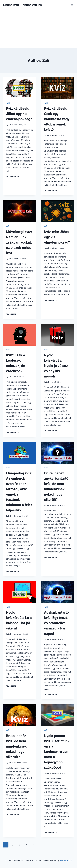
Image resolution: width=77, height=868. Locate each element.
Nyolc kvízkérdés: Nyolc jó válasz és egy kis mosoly (56, 366)
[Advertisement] (39, 29)
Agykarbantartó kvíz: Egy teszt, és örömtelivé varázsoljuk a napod (56, 623)
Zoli (10, 125)
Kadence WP (66, 860)
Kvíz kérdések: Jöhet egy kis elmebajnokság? (19, 114)
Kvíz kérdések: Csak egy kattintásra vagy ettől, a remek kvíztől (57, 119)
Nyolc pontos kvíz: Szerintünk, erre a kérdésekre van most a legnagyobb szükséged (57, 752)
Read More (12, 177)
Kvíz (8, 103)
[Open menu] (72, 5)
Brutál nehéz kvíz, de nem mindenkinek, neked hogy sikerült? (17, 746)
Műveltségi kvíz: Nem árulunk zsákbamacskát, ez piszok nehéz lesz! (19, 242)
